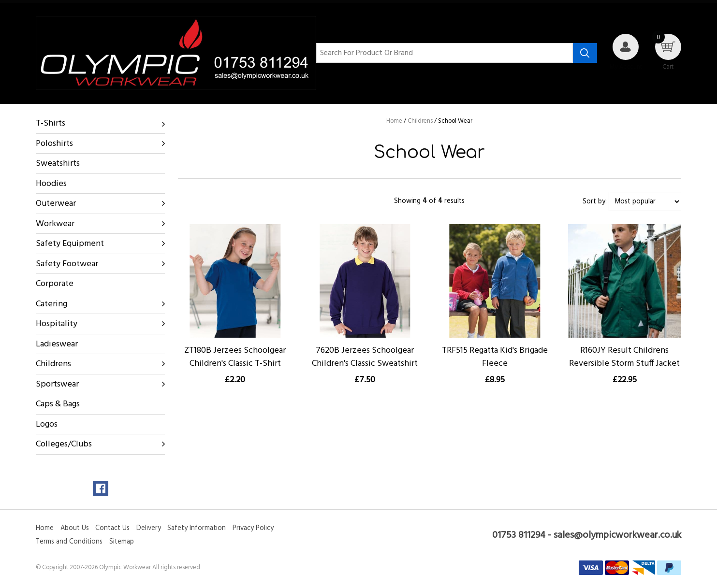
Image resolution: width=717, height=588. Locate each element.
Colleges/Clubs (64, 444)
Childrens (53, 364)
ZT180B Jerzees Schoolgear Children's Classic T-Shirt (235, 357)
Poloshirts (54, 144)
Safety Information (197, 528)
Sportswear (57, 384)
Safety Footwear (67, 264)
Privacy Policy (253, 528)
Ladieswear (57, 344)
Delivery (149, 528)
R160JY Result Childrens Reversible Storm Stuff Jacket (624, 357)
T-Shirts (51, 124)
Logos (47, 424)
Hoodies (51, 184)
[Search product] (585, 53)
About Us (75, 528)
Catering (51, 304)
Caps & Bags (58, 404)
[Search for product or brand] (444, 53)
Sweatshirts (58, 164)
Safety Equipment (70, 244)
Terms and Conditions (69, 542)
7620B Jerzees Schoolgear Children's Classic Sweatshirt (365, 357)
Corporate (55, 284)
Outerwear (56, 204)
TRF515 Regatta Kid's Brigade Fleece (495, 357)
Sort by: (595, 202)
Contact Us (112, 528)
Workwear (55, 224)
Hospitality (57, 324)
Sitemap (122, 542)
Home (45, 528)
